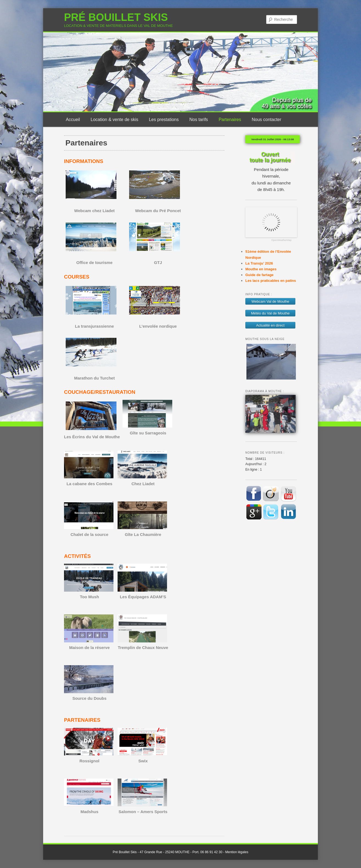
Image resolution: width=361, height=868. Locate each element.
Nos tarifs (199, 120)
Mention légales (237, 852)
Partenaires (230, 120)
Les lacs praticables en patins (271, 281)
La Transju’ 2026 (259, 263)
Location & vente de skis (114, 120)
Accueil (73, 120)
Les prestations (164, 120)
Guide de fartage (259, 275)
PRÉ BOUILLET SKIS (116, 17)
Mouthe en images (261, 269)
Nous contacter (266, 120)
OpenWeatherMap (281, 240)
